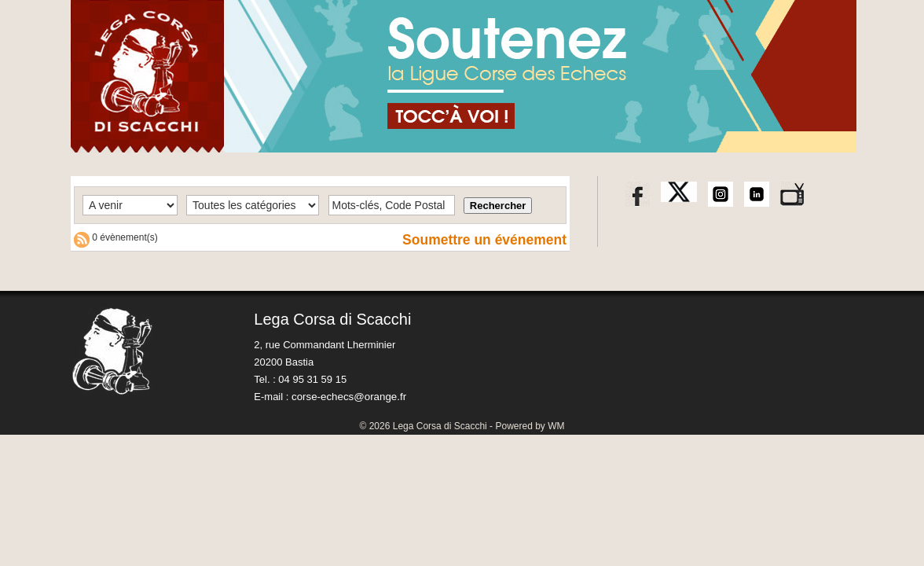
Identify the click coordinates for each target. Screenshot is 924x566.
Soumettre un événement (482, 240)
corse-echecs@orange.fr (348, 397)
